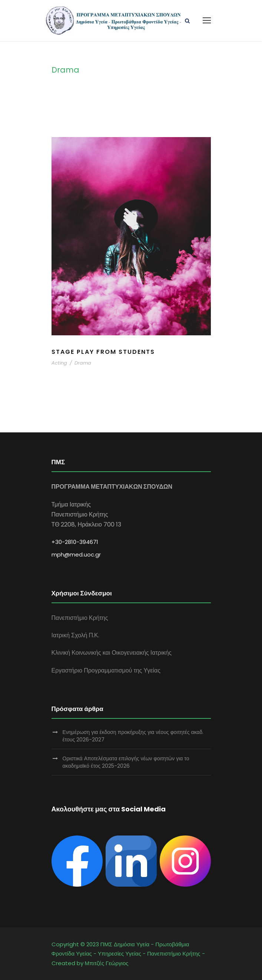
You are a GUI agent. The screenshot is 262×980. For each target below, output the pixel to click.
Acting (59, 363)
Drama (83, 363)
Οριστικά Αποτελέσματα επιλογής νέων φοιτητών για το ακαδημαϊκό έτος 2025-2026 (126, 762)
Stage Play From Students (103, 352)
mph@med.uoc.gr (76, 554)
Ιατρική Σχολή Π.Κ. (75, 635)
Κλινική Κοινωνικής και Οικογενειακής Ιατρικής (112, 653)
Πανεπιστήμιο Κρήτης (80, 618)
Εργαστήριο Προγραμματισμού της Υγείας (106, 670)
